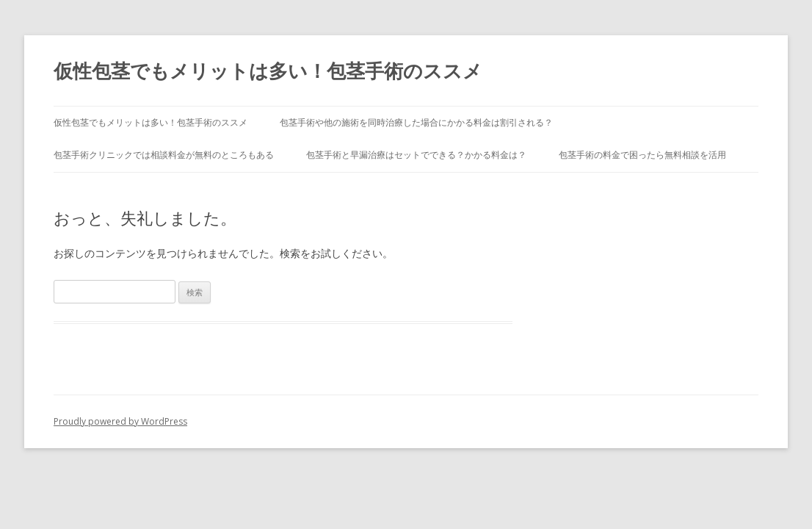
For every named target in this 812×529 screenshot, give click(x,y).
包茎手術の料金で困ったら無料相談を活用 (642, 155)
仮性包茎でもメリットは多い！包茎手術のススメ (268, 71)
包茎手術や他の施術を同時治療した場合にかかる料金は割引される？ (416, 122)
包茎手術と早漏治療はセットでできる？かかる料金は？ (416, 155)
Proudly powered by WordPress (120, 421)
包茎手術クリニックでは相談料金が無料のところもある (164, 155)
